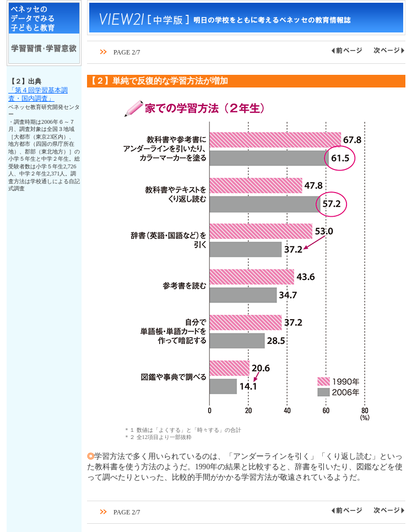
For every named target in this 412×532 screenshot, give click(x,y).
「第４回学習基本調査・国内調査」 (38, 95)
